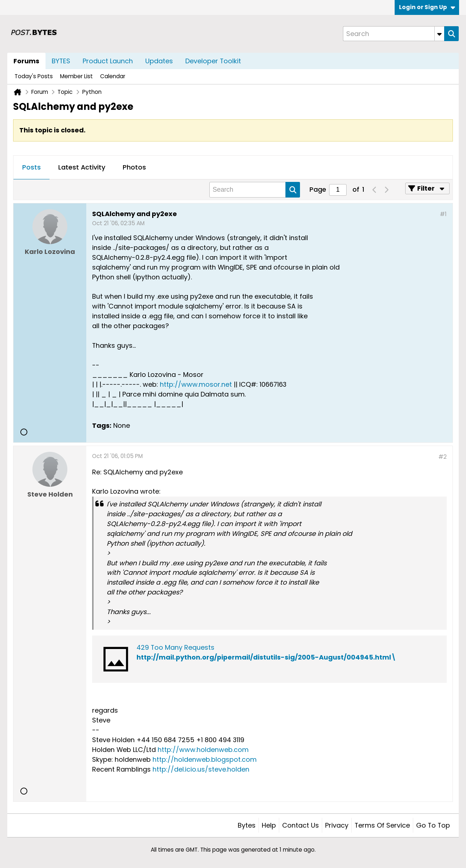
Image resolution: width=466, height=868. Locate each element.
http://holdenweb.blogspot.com (205, 759)
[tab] (31, 168)
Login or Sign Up (427, 7)
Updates (159, 61)
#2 (443, 457)
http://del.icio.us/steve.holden (201, 769)
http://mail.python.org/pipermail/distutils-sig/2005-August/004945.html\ (266, 657)
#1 (443, 214)
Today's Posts (34, 76)
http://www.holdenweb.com (203, 750)
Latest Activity (82, 167)
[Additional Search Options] (439, 34)
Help (269, 825)
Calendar (113, 76)
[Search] (394, 34)
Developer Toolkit (213, 61)
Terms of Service (382, 825)
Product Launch (108, 61)
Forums (26, 61)
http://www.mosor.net (196, 384)
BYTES (61, 61)
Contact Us (301, 825)
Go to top (433, 825)
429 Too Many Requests (175, 647)
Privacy (337, 825)
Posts (31, 167)
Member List (76, 76)
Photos (134, 167)
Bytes (247, 825)
